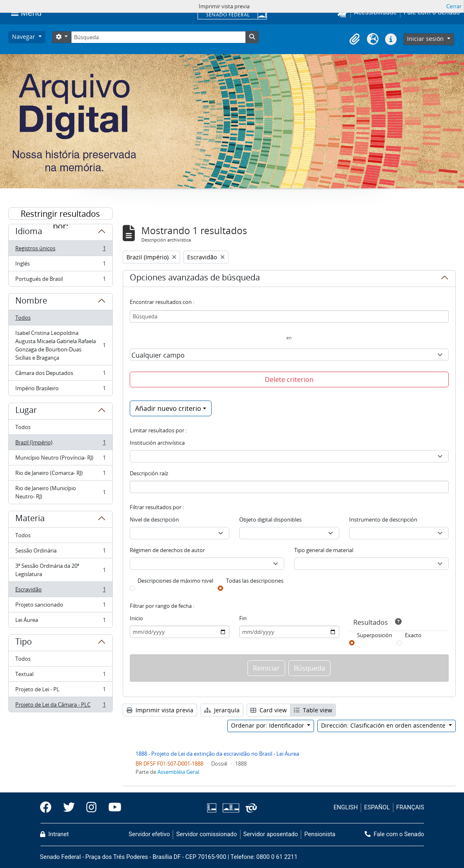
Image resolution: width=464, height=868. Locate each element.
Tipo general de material (324, 550)
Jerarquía (222, 710)
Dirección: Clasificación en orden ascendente (384, 725)
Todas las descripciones (255, 581)
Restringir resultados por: (60, 214)
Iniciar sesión (426, 39)
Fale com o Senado (395, 834)
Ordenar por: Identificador (268, 725)
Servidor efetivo (149, 834)
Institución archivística (157, 443)
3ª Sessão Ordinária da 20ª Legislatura (60, 570)
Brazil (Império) (60, 444)
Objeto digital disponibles (270, 519)
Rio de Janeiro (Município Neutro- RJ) (60, 492)
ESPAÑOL (377, 808)
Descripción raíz (149, 473)
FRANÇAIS (410, 808)
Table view (313, 710)
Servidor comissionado (206, 834)
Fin (243, 618)
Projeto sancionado (60, 606)
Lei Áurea (60, 621)
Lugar (26, 411)
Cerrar (454, 6)
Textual (60, 676)
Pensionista (320, 834)
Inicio (136, 618)
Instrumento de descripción (383, 519)
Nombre (31, 302)
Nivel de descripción (154, 519)
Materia (30, 519)
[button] (355, 39)
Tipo (24, 643)
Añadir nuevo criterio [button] (168, 408)
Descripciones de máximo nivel (175, 581)
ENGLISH (346, 808)
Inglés (60, 265)
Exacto (413, 635)
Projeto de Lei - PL (60, 691)
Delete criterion (289, 379)
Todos (23, 318)
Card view (269, 710)
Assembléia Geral (178, 772)
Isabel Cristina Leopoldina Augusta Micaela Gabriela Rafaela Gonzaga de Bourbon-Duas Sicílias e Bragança (60, 345)
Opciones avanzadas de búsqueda (195, 279)
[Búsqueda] (158, 37)
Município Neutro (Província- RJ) (60, 459)
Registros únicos (60, 250)
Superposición (375, 635)
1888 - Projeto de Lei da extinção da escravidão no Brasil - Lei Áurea (217, 754)
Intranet (55, 834)
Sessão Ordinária (60, 552)
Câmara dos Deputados (60, 375)
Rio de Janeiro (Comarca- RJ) (60, 475)
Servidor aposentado (271, 834)
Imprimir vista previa (160, 710)
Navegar (24, 37)
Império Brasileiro (60, 390)
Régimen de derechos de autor (167, 550)
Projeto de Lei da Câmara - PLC (60, 706)
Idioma (29, 232)
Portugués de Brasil (60, 280)
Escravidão (60, 591)
